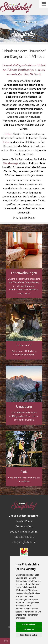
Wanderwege (11, 163)
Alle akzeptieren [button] (29, 624)
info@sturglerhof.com (24, 542)
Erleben (8, 134)
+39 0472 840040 (24, 537)
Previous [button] (6, 28)
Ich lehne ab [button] (29, 630)
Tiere (6, 142)
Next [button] (42, 28)
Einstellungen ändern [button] (29, 635)
